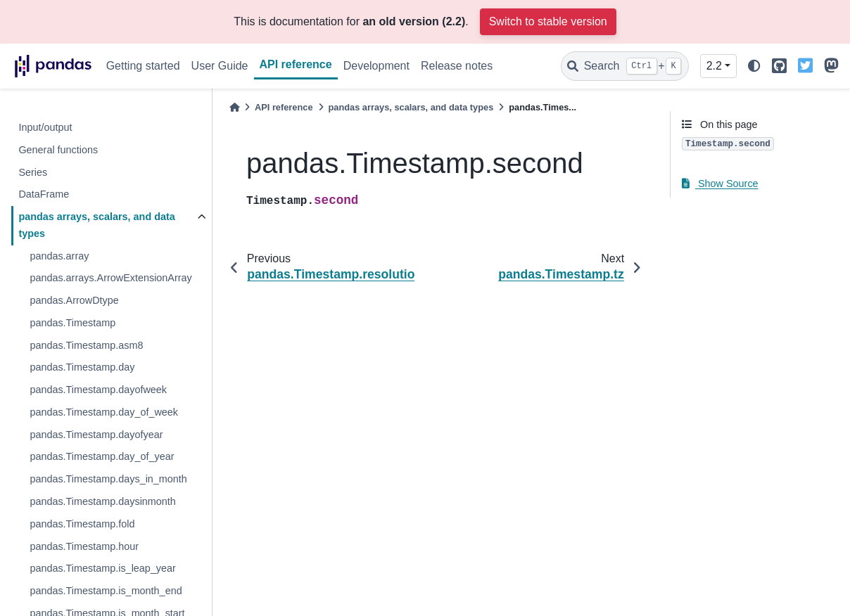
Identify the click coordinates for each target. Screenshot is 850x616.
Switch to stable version (548, 21)
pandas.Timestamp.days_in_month (108, 479)
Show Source (720, 184)
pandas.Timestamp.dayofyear (96, 435)
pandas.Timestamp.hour (84, 546)
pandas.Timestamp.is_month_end (106, 591)
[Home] (234, 107)
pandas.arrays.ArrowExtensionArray (110, 278)
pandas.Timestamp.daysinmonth (102, 501)
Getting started (143, 66)
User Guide (220, 66)
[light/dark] (754, 66)
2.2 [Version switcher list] (714, 66)
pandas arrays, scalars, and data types (96, 225)
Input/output (45, 127)
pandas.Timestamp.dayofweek (98, 390)
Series (33, 172)
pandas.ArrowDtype (74, 300)
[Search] (625, 66)
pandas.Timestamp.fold (82, 524)
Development (376, 66)
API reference (296, 64)
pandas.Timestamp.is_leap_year (102, 568)
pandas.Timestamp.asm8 (86, 345)
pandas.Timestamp (72, 323)
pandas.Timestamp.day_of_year (102, 456)
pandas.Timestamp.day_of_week (104, 412)
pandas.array (59, 256)
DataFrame (44, 194)
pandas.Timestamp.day (82, 367)
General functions (58, 150)
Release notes (457, 66)
